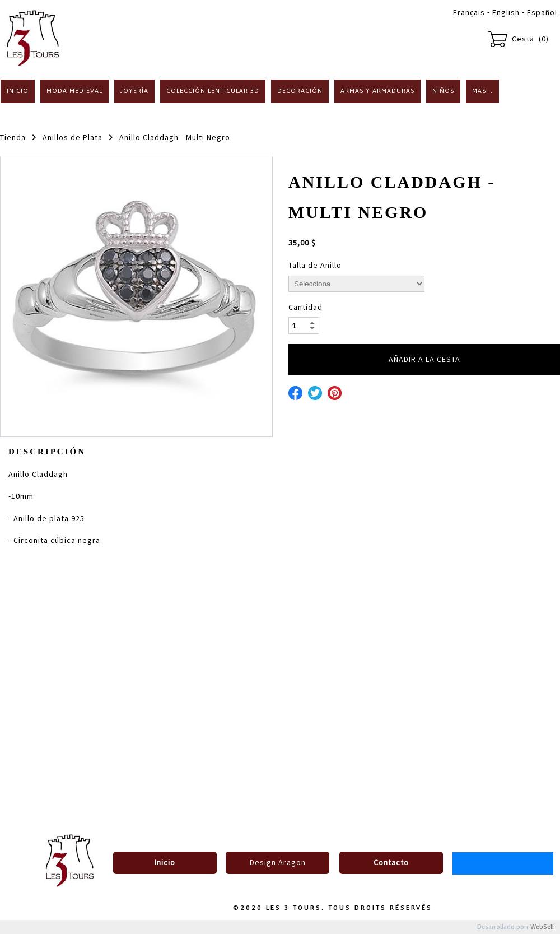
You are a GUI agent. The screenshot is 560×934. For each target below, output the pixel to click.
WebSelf (542, 927)
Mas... (482, 91)
